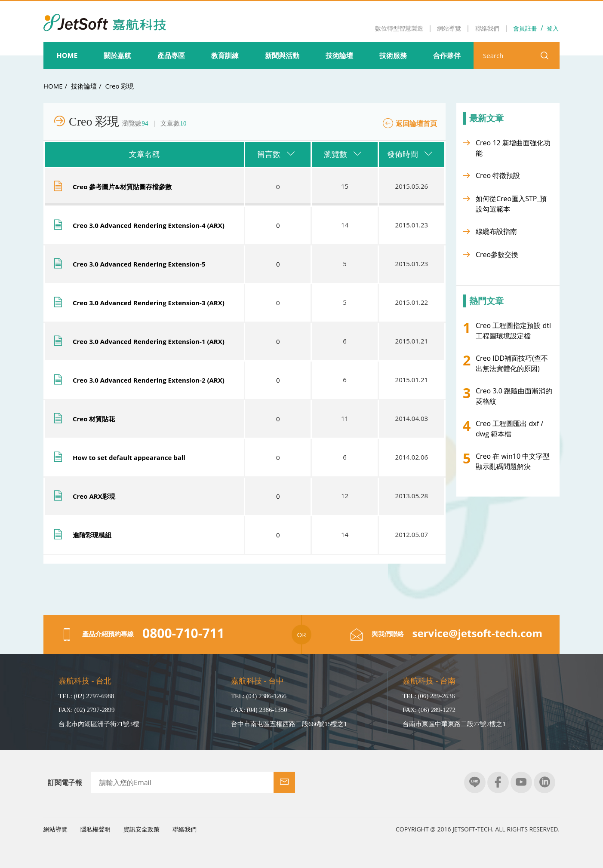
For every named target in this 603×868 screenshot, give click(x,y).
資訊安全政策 (142, 829)
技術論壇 (84, 86)
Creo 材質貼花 (94, 419)
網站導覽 (55, 829)
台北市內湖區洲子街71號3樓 (99, 724)
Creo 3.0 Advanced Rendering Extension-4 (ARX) (149, 225)
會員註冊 (525, 28)
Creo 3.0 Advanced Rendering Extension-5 (139, 264)
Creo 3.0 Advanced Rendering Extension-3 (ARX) (149, 303)
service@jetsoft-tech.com (478, 633)
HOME (53, 86)
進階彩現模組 (92, 535)
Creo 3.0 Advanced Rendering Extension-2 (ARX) (149, 380)
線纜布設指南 (496, 231)
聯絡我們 (185, 829)
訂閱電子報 (65, 782)
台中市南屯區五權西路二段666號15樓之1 (289, 724)
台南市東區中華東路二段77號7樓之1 (454, 724)
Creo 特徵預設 (498, 175)
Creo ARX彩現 (94, 496)
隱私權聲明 (95, 829)
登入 (553, 28)
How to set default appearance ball (129, 457)
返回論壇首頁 (416, 123)
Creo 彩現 (119, 86)
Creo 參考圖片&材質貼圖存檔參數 (122, 187)
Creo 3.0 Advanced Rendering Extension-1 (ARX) (149, 341)
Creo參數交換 (497, 255)
